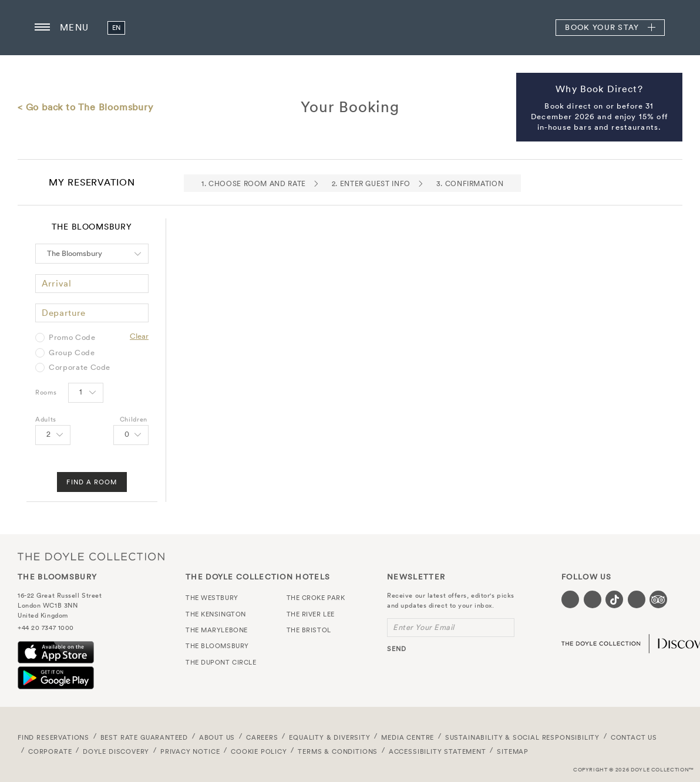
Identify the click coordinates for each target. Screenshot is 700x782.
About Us (217, 737)
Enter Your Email (424, 627)
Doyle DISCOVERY (116, 751)
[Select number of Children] (131, 435)
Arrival (57, 283)
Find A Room (92, 482)
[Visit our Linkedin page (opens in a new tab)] (637, 599)
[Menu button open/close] (42, 28)
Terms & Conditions (338, 751)
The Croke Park (316, 598)
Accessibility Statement (437, 751)
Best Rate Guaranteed (144, 737)
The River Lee (311, 614)
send (397, 649)
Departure (64, 313)
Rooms (46, 392)
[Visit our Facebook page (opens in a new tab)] (570, 599)
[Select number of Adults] (53, 435)
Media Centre (408, 737)
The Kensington (216, 614)
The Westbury (212, 598)
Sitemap (513, 751)
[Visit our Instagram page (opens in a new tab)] (593, 599)
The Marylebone (217, 630)
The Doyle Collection (91, 556)
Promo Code (72, 338)
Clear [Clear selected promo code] (139, 336)
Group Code (72, 353)
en (117, 28)
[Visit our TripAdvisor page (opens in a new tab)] (658, 599)
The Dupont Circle (221, 662)
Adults (46, 419)
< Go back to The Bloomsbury (85, 107)
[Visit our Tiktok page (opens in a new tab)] (614, 599)
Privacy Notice (190, 751)
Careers (262, 737)
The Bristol (309, 630)
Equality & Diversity (330, 737)
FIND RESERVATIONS (53, 737)
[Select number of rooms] (86, 393)
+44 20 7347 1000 (46, 628)
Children (134, 419)
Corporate (50, 751)
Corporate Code (80, 368)
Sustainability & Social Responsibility (522, 737)
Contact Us (634, 737)
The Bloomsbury (350, 28)
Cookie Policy (259, 751)
